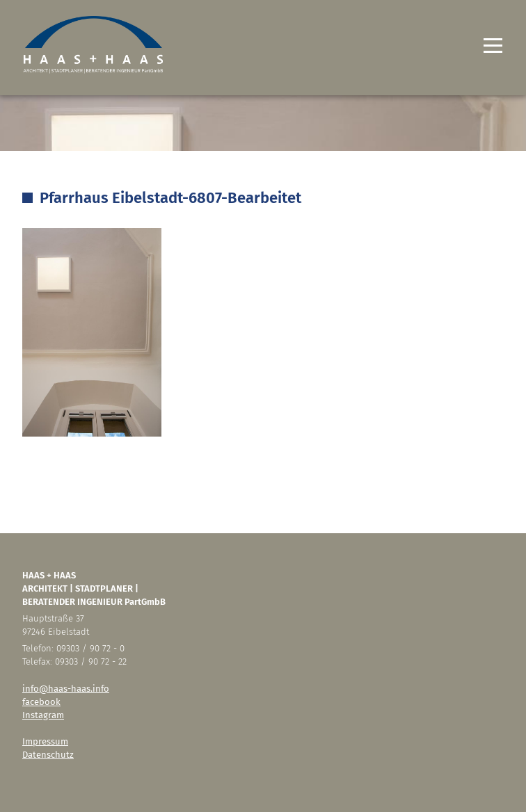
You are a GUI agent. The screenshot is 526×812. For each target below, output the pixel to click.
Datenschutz (48, 755)
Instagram (43, 715)
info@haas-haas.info (66, 689)
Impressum (45, 741)
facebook (41, 702)
